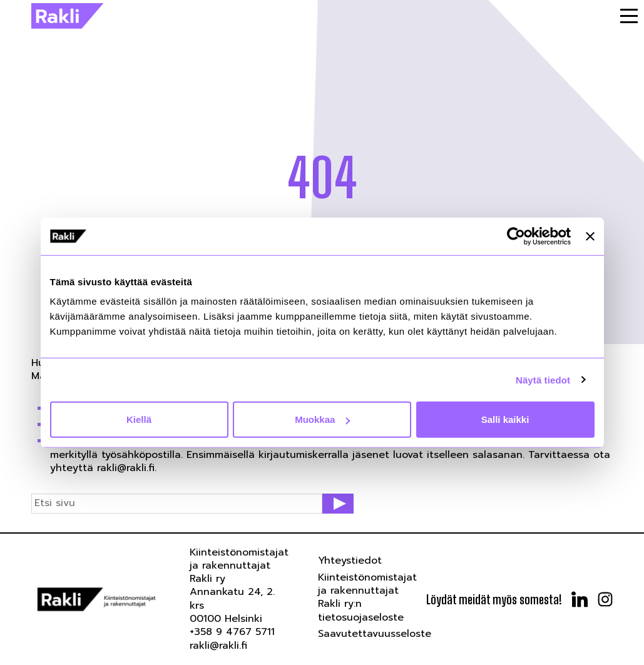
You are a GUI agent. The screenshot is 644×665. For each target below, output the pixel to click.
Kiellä (139, 419)
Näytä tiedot (543, 379)
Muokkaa (322, 419)
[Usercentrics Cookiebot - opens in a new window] (516, 236)
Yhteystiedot (350, 561)
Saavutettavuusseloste (375, 634)
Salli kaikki (505, 419)
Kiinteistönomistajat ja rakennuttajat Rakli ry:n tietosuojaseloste (367, 597)
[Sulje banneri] (590, 236)
